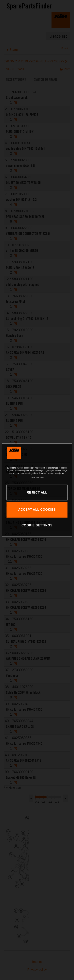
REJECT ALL (37, 492)
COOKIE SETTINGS (37, 525)
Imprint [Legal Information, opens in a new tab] (42, 477)
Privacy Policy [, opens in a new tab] (35, 477)
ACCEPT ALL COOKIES (37, 510)
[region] (37, 490)
